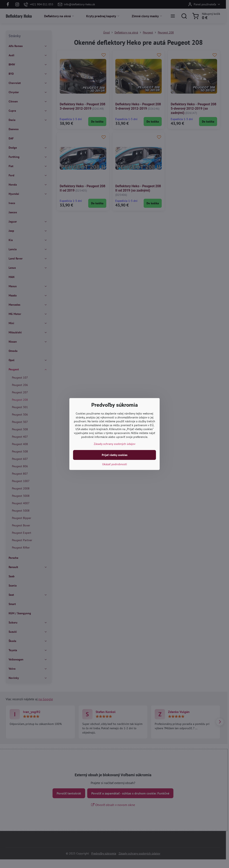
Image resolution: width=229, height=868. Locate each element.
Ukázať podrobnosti (115, 464)
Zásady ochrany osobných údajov (115, 444)
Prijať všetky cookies (115, 455)
